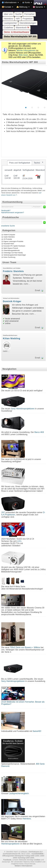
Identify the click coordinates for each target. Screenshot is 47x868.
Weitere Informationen (23, 866)
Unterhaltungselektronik (12, 250)
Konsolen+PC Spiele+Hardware (14, 246)
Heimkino (9, 19)
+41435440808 (37, 854)
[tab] (20, 163)
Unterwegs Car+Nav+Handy (13, 253)
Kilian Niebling (12, 338)
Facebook (7, 860)
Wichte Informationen (26, 50)
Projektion (28, 19)
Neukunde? (6, 210)
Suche (18, 14)
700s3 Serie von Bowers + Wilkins (25, 647)
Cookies (37, 860)
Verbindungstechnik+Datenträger (15, 255)
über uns (8, 14)
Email (37, 290)
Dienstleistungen (28, 23)
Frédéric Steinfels (13, 271)
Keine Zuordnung (9, 257)
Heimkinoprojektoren (10, 844)
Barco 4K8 (39, 432)
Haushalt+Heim (9, 244)
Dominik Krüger (12, 301)
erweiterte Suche (8, 226)
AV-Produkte (8, 239)
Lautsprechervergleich (19, 793)
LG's (19, 541)
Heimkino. (27, 819)
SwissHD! (37, 731)
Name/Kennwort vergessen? (13, 212)
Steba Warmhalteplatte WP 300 (20, 36)
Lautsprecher (10, 23)
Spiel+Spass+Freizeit (11, 248)
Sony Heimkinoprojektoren (23, 409)
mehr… (27, 284)
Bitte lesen (23, 55)
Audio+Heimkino (9, 237)
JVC (3, 512)
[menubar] (23, 5)
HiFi (18, 19)
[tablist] (23, 172)
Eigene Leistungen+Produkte (13, 241)
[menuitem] (10, 2)
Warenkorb (22, 28)
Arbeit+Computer (9, 235)
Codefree (8, 28)
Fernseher (29, 14)
